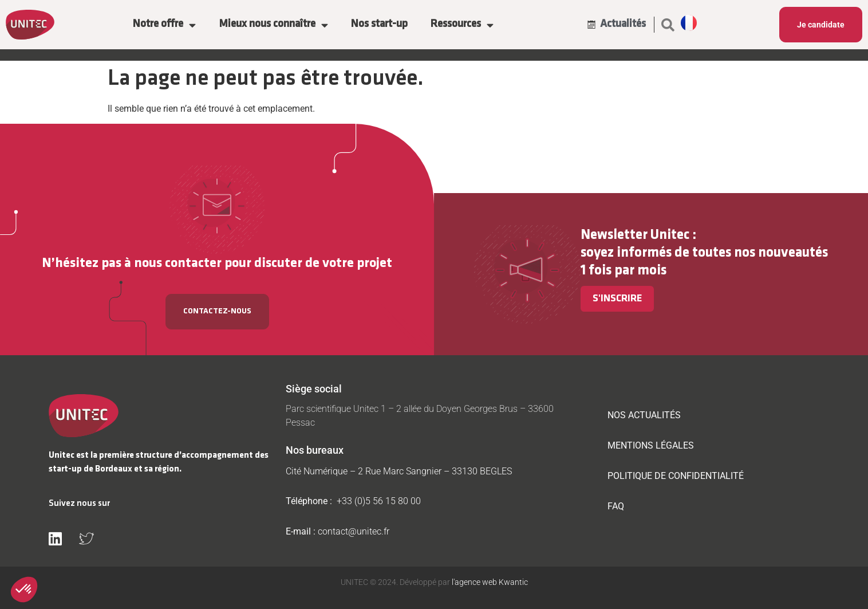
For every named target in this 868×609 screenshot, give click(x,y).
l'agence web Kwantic (489, 582)
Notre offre (164, 25)
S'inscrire (617, 299)
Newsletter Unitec (635, 235)
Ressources (462, 25)
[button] (668, 25)
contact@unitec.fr (354, 531)
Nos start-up (379, 24)
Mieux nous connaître (273, 25)
